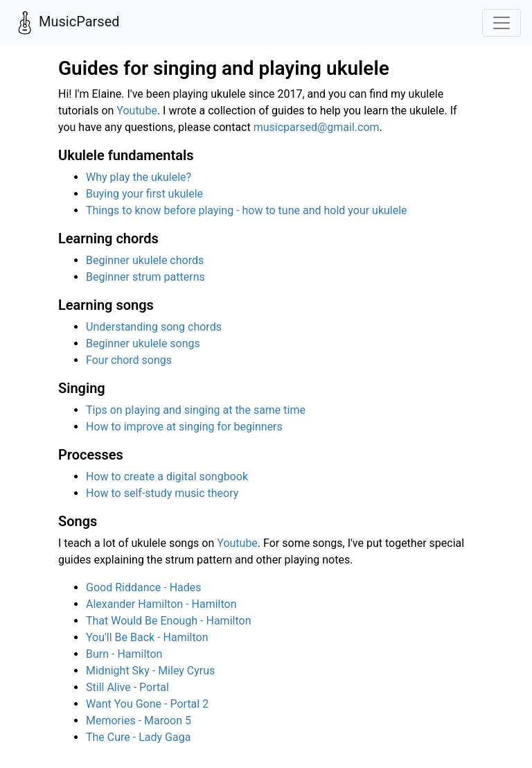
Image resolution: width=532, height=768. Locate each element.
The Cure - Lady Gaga (138, 737)
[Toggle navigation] (502, 23)
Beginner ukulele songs (143, 343)
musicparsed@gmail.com (317, 127)
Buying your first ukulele (144, 194)
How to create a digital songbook (167, 477)
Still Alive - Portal (127, 687)
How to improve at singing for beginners (184, 427)
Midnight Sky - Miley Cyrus (150, 671)
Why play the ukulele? (139, 177)
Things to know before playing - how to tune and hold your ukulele (247, 210)
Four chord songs (129, 360)
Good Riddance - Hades (144, 587)
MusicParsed (65, 23)
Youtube (137, 111)
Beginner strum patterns (145, 277)
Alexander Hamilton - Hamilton (161, 604)
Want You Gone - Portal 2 (147, 704)
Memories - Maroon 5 (139, 721)
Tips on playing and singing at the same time (196, 410)
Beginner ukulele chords (145, 260)
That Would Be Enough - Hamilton (168, 621)
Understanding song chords (154, 327)
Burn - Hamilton (124, 654)
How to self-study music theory (162, 493)
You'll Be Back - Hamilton (147, 637)
